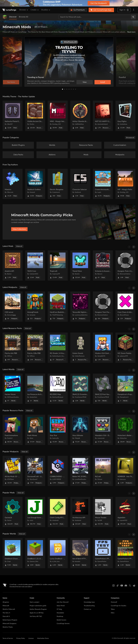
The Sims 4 (6, 613)
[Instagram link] (113, 586)
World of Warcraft (9, 609)
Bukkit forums (61, 620)
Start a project (34, 602)
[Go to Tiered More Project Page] (80, 266)
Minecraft (6, 606)
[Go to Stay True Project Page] (58, 430)
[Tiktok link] (118, 586)
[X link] (130, 586)
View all (19, 246)
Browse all (130, 138)
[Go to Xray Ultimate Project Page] (80, 430)
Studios (46, 10)
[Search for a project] (95, 17)
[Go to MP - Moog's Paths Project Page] (125, 184)
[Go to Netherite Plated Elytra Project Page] (13, 116)
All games (6, 602)
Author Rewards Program (38, 609)
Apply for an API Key (37, 613)
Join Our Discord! (63, 602)
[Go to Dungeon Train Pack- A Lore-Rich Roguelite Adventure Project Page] (103, 307)
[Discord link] (126, 586)
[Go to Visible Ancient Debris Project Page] (35, 116)
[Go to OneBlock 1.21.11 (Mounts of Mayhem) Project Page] (35, 553)
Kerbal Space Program (10, 620)
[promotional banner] (69, 3)
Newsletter (60, 613)
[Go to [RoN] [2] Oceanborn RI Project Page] (80, 389)
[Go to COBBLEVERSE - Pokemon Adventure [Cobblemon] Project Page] (58, 471)
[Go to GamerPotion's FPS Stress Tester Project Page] (125, 553)
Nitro (113, 613)
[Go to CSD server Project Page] (13, 307)
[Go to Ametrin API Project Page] (13, 266)
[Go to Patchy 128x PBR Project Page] (35, 348)
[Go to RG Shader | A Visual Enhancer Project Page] (58, 348)
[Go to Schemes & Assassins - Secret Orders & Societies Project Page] (103, 266)
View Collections (19, 229)
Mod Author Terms (43, 638)
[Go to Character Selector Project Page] (80, 184)
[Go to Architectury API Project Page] (80, 512)
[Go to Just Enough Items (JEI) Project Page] (35, 512)
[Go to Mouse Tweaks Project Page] (103, 512)
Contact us (87, 609)
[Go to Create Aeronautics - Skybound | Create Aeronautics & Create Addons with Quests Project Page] (103, 184)
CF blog (59, 609)
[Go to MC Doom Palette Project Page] (125, 348)
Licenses (31, 638)
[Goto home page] (9, 10)
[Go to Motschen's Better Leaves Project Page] (125, 430)
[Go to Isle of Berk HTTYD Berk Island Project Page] (80, 553)
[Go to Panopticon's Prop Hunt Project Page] (125, 389)
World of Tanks (8, 627)
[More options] (134, 10)
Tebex (113, 609)
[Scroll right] (134, 247)
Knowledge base (89, 602)
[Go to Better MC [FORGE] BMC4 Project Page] (80, 471)
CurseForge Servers (63, 624)
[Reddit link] (134, 586)
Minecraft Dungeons (9, 624)
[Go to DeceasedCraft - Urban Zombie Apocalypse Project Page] (35, 471)
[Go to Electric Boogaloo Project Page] (58, 184)
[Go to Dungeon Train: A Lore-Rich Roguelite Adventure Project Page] (125, 266)
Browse (24, 10)
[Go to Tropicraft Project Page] (58, 266)
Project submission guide (38, 606)
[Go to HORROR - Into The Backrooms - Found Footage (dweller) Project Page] (125, 471)
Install (103, 82)
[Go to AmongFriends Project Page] (35, 307)
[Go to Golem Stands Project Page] (80, 348)
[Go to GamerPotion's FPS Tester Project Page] (103, 553)
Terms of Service (8, 638)
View (85, 82)
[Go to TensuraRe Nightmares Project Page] (80, 307)
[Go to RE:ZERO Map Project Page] (58, 389)
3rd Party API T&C (36, 616)
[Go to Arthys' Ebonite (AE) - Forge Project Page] (80, 116)
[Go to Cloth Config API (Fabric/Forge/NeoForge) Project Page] (58, 512)
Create (35, 10)
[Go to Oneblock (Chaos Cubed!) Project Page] (13, 553)
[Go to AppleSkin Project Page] (125, 512)
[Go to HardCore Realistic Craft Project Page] (58, 307)
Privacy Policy (21, 638)
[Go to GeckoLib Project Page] (13, 512)
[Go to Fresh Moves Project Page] (35, 430)
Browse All (23, 17)
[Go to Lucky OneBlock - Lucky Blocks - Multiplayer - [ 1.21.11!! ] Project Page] (58, 553)
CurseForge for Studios (119, 606)
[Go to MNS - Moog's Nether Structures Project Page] (58, 116)
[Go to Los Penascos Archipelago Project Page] (35, 389)
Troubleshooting (89, 606)
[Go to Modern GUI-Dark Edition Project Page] (103, 348)
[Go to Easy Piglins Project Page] (125, 116)
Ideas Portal (61, 606)
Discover (13, 17)
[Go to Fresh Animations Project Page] (13, 430)
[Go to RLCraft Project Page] (103, 471)
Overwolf (114, 602)
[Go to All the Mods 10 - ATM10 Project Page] (13, 471)
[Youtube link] (122, 586)
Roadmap (60, 616)
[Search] (133, 17)
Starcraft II (6, 616)
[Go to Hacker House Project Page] (13, 389)
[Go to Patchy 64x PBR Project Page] (13, 348)
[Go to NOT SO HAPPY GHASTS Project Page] (103, 116)
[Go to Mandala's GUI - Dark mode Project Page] (103, 430)
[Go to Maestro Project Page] (13, 184)
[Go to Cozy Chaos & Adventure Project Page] (125, 307)
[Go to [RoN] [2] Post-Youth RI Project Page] (103, 389)
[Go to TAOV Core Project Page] (35, 266)
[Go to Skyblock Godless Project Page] (35, 184)
